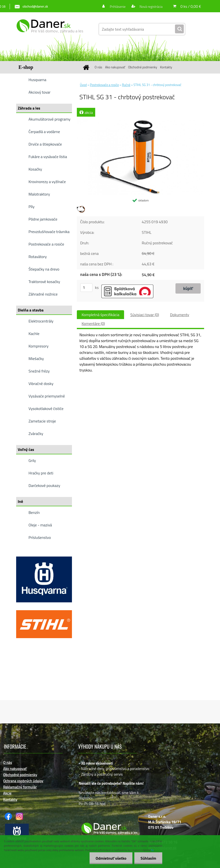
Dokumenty (180, 315)
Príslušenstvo (40, 537)
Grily (32, 460)
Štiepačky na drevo (44, 269)
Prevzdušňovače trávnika (49, 232)
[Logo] (50, 29)
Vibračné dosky (41, 384)
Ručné (126, 85)
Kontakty (166, 67)
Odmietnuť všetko (111, 858)
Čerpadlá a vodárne (44, 132)
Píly (32, 207)
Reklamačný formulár (20, 787)
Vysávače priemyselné (47, 396)
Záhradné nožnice (43, 294)
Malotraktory (39, 194)
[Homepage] (87, 67)
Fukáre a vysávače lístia (48, 157)
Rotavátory (38, 257)
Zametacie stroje (42, 421)
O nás (98, 67)
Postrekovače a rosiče (46, 244)
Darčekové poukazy (45, 485)
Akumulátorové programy (50, 119)
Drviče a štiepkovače (45, 144)
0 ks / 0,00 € (191, 6)
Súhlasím (148, 858)
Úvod (83, 85)
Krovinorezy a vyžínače (47, 182)
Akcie (7, 793)
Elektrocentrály (41, 321)
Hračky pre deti (41, 473)
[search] (179, 29)
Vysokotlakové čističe (46, 409)
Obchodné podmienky (143, 67)
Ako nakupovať (115, 67)
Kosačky (35, 169)
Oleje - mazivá (40, 525)
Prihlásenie (118, 6)
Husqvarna (38, 80)
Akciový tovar (40, 92)
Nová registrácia (151, 6)
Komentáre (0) (93, 323)
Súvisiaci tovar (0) (145, 315)
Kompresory (39, 346)
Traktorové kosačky (44, 282)
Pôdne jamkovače (43, 219)
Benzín (34, 512)
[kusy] (86, 288)
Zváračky (36, 434)
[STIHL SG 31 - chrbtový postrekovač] (140, 120)
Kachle (34, 334)
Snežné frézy (39, 371)
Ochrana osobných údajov (23, 781)
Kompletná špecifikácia (101, 315)
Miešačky (36, 359)
